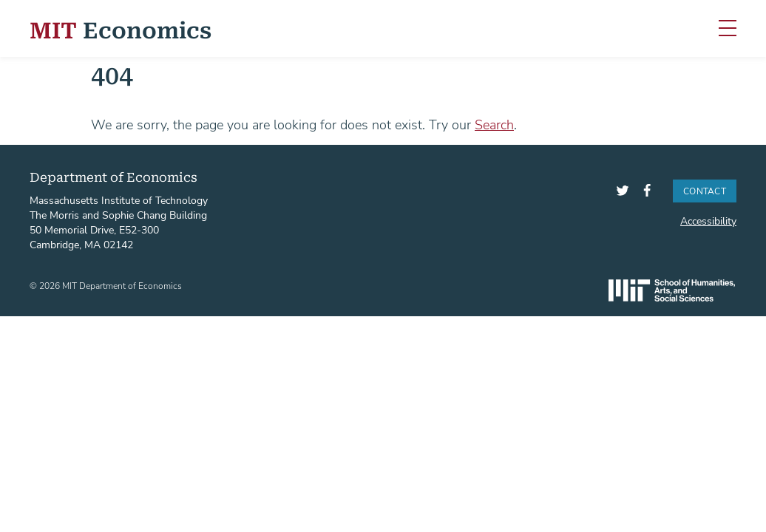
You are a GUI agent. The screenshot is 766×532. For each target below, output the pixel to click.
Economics (121, 28)
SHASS (672, 290)
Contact (705, 191)
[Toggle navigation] (728, 29)
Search (494, 124)
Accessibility (708, 221)
